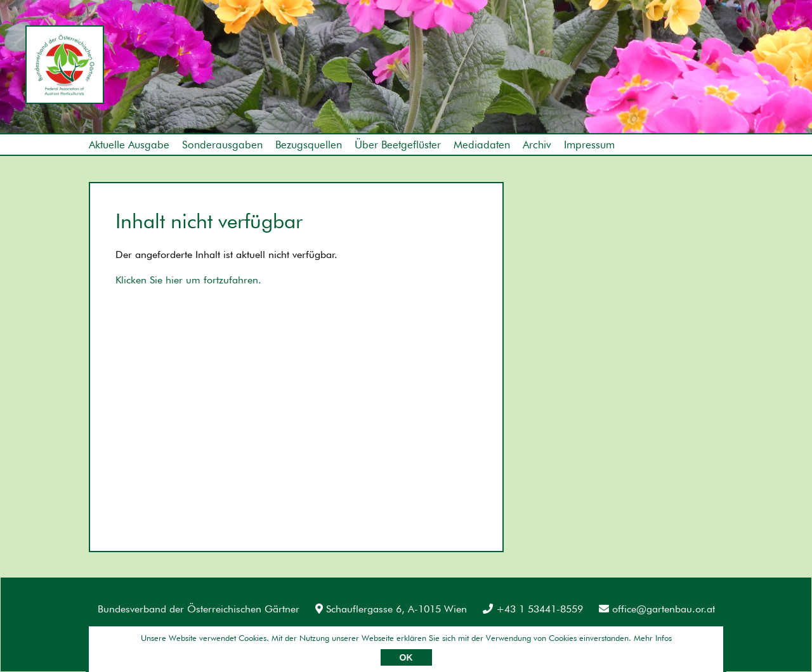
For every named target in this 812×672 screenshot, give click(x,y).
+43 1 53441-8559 (533, 609)
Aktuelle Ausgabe (129, 145)
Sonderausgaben (222, 145)
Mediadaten (482, 145)
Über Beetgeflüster (398, 145)
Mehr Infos (653, 638)
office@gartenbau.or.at (657, 609)
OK (406, 657)
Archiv (537, 145)
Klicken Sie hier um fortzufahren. (188, 280)
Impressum (589, 145)
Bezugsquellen (309, 145)
